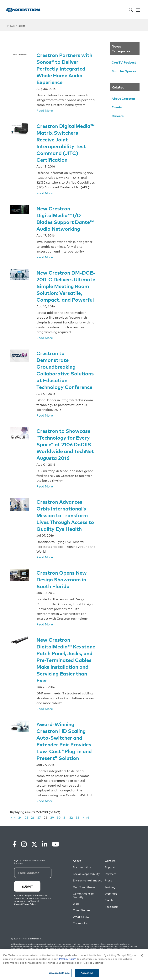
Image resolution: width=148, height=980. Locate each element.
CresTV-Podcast (124, 62)
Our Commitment (84, 887)
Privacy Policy (67, 959)
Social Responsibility (86, 874)
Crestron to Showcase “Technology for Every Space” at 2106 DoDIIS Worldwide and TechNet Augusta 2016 (65, 444)
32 (71, 817)
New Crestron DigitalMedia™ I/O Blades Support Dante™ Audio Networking (65, 218)
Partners (111, 874)
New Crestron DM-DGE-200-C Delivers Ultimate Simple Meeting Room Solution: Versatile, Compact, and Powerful (66, 286)
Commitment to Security (83, 895)
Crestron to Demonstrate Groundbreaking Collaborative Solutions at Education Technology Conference (65, 370)
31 (65, 817)
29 (52, 817)
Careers (118, 116)
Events (117, 107)
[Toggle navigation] (138, 10)
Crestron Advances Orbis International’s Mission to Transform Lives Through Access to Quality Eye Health (65, 515)
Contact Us (80, 923)
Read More (45, 110)
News (11, 25)
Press (108, 880)
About (77, 861)
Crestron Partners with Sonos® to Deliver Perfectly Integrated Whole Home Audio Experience (64, 68)
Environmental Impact (87, 880)
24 (20, 817)
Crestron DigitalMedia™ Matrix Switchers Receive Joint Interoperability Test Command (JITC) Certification (65, 143)
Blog (76, 904)
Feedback (111, 907)
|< (11, 817)
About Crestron (123, 98)
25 (26, 817)
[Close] (142, 955)
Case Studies (82, 910)
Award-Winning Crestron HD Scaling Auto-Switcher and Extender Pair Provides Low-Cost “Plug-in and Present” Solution (64, 741)
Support (110, 867)
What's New (81, 917)
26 (33, 817)
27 (39, 817)
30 (59, 817)
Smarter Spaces (124, 71)
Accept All (87, 973)
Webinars (111, 894)
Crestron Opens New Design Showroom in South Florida (62, 579)
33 (77, 817)
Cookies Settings (59, 973)
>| (88, 817)
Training (110, 887)
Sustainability (82, 867)
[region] (74, 965)
